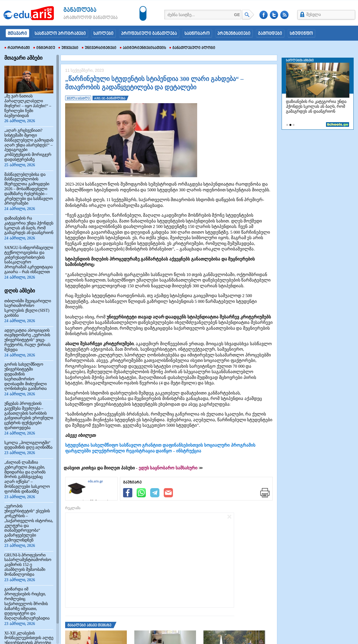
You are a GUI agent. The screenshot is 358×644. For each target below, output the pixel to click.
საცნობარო (197, 34)
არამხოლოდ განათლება (82, 18)
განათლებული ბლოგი (192, 48)
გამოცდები (270, 34)
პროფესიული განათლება (149, 34)
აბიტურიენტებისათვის (143, 48)
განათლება (80, 10)
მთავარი (17, 34)
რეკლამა (73, 508)
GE (237, 15)
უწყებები (68, 48)
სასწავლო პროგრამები (60, 34)
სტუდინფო (301, 34)
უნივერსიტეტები (99, 48)
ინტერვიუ (44, 48)
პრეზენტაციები (234, 34)
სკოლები (103, 34)
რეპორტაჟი (17, 48)
